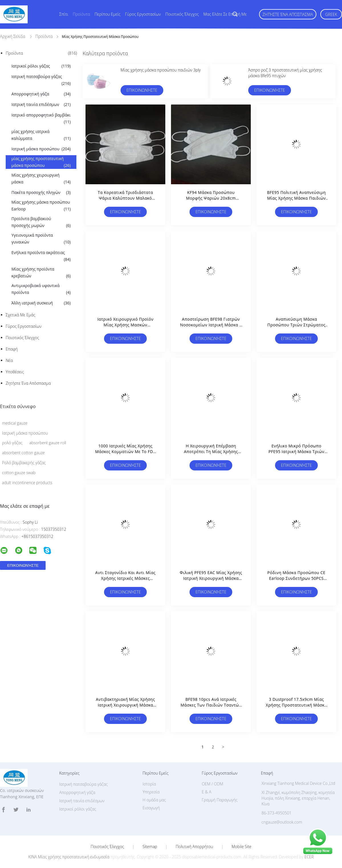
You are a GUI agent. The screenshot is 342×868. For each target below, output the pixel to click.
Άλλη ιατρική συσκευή (41, 303)
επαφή (12, 349)
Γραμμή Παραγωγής (220, 800)
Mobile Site (242, 847)
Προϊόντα (81, 14)
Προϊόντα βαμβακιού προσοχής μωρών (41, 222)
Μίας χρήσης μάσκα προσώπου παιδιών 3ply (161, 70)
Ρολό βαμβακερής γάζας (24, 463)
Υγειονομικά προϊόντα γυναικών (41, 239)
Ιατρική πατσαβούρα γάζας (41, 80)
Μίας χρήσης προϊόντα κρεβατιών (41, 273)
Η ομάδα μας (154, 800)
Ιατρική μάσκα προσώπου (41, 149)
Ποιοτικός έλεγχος (182, 14)
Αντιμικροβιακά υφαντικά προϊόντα (41, 289)
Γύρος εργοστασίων (143, 14)
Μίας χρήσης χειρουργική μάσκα (41, 179)
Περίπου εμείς (108, 14)
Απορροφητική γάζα (41, 94)
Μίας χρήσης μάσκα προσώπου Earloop (41, 206)
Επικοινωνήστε (142, 90)
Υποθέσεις (15, 372)
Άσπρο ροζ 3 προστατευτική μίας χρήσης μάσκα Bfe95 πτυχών (285, 73)
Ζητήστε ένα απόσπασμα (288, 14)
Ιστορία (149, 784)
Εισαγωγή (151, 808)
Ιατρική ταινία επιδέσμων (41, 105)
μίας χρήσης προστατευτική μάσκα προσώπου (41, 162)
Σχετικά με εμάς (21, 315)
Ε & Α (206, 792)
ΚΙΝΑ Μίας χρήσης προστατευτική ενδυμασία (69, 857)
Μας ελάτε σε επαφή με (225, 14)
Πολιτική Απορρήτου (194, 847)
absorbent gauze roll (48, 443)
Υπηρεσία (151, 792)
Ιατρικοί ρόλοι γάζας (41, 66)
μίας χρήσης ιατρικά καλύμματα (41, 135)
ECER (309, 857)
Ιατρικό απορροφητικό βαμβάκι (41, 119)
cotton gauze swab (19, 473)
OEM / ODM (212, 784)
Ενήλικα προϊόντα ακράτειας (41, 256)
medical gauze (15, 423)
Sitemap (150, 847)
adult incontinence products (27, 483)
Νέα (9, 360)
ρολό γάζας (12, 443)
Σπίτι (64, 14)
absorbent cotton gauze (23, 453)
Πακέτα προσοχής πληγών (41, 193)
